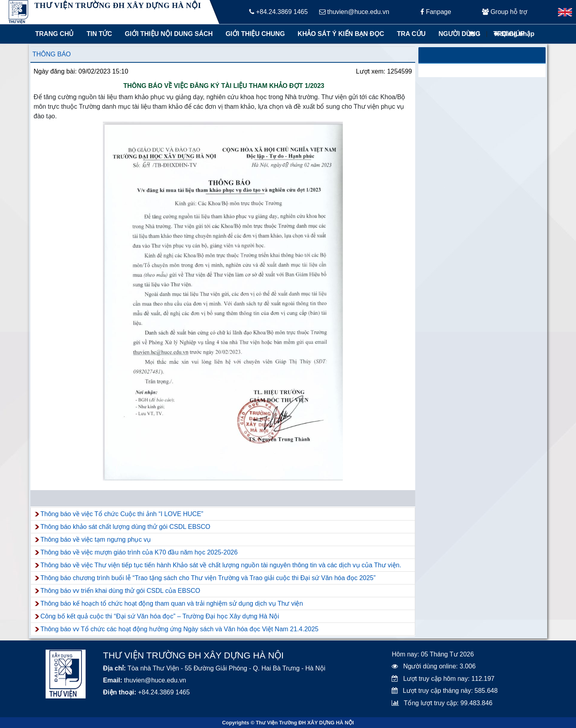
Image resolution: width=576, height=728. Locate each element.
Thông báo (52, 54)
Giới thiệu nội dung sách (167, 34)
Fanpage (436, 12)
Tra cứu (411, 34)
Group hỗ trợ (505, 12)
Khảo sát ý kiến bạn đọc (339, 34)
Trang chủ (54, 34)
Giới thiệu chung (255, 34)
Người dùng (459, 34)
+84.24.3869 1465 (279, 12)
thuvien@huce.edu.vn (354, 12)
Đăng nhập (514, 34)
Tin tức (99, 34)
